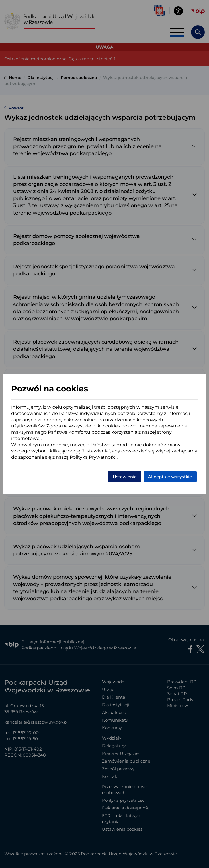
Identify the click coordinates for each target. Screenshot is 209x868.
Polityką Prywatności (93, 457)
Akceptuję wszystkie (170, 477)
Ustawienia (125, 477)
